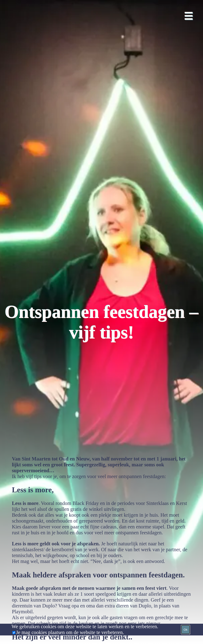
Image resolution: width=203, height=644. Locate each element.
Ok (185, 630)
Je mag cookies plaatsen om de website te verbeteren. (70, 632)
